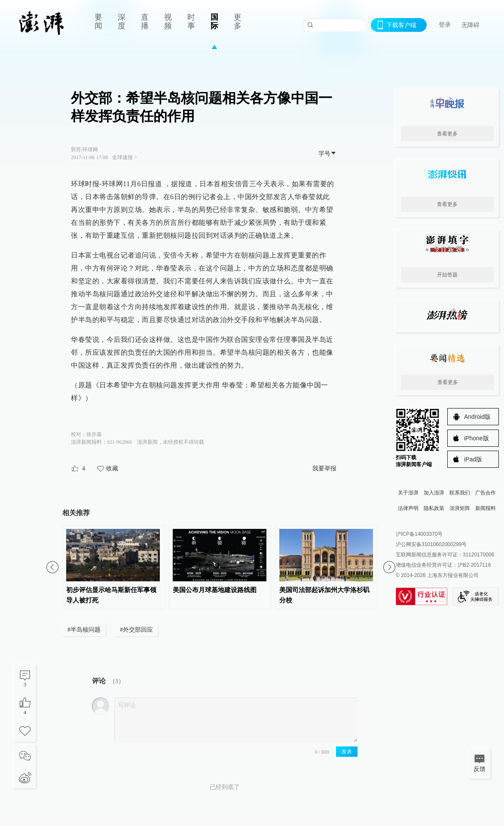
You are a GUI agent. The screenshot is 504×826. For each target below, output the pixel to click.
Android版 (477, 417)
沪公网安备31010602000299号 (431, 544)
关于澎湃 (408, 493)
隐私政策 (434, 508)
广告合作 (486, 493)
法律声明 (408, 508)
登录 (445, 25)
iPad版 (473, 459)
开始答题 (447, 275)
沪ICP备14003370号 (419, 534)
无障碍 (470, 25)
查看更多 (447, 134)
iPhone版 (477, 438)
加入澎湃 (434, 493)
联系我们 (460, 493)
